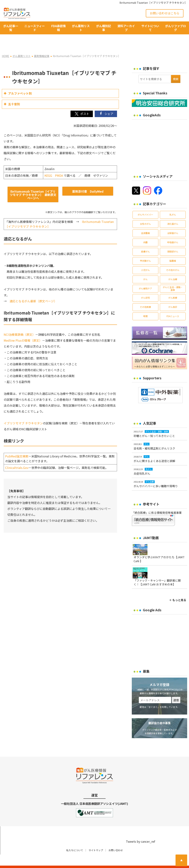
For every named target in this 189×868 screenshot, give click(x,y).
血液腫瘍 (145, 223)
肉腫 (145, 232)
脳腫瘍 (173, 251)
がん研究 (145, 288)
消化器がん (173, 214)
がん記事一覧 (11, 28)
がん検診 (173, 297)
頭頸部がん (173, 241)
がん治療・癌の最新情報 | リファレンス (43, 862)
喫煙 (145, 306)
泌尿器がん (173, 223)
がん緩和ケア (145, 278)
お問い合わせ (116, 840)
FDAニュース (173, 306)
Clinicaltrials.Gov (17, 458)
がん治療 (173, 269)
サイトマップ (96, 840)
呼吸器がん (173, 232)
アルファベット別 (20, 83)
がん (145, 269)
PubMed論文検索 (17, 446)
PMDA (59, 165)
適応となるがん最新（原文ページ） (33, 291)
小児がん (145, 260)
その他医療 (145, 297)
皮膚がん (145, 241)
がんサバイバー (145, 205)
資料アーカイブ (126, 28)
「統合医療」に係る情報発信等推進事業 (157, 503)
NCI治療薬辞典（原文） (19, 324)
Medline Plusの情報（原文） (23, 330)
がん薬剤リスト (81, 28)
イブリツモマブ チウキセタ (22, 413)
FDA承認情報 (59, 28)
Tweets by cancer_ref (140, 831)
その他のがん (173, 260)
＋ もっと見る (178, 590)
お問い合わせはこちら (165, 13)
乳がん (173, 205)
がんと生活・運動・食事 (173, 278)
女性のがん (145, 214)
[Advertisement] (160, 134)
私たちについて (75, 840)
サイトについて (150, 28)
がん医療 (173, 288)
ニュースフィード (35, 28)
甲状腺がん (145, 251)
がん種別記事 (104, 28)
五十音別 (14, 94)
